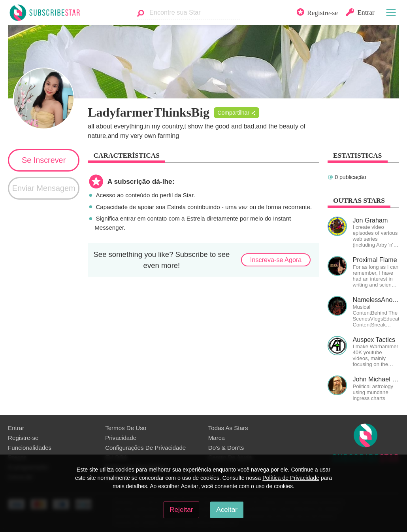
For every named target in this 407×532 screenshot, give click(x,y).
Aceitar (227, 509)
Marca (217, 438)
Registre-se (23, 438)
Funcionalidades (30, 448)
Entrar (16, 428)
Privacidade (121, 438)
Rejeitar (181, 509)
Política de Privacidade (291, 478)
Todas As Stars (228, 428)
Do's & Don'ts (226, 448)
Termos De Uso (126, 428)
